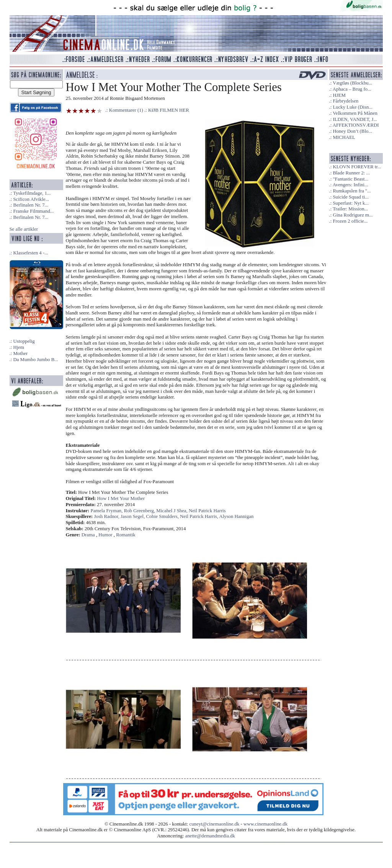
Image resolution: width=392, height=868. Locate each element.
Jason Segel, (133, 516)
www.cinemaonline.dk (265, 824)
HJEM (339, 95)
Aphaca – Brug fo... (352, 89)
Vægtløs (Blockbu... (352, 83)
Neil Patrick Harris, (199, 516)
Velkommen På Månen (355, 113)
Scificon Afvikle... (31, 199)
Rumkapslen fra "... (352, 191)
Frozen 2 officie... (350, 221)
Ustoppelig (24, 341)
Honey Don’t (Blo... (352, 131)
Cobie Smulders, (163, 516)
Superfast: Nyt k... (350, 203)
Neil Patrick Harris (207, 511)
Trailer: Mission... (350, 209)
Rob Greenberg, (140, 511)
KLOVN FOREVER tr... (357, 167)
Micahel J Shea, (172, 511)
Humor (105, 535)
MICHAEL (344, 137)
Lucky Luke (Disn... (352, 107)
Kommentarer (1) (126, 110)
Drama (88, 535)
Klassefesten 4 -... (30, 253)
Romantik (126, 535)
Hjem (18, 347)
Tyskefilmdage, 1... (32, 193)
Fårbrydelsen (345, 101)
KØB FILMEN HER (169, 110)
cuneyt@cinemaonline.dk (215, 824)
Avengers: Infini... (350, 185)
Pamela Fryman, (107, 511)
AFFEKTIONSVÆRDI (356, 125)
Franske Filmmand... (33, 211)
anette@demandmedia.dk (210, 836)
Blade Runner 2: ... (351, 173)
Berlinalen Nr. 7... (31, 205)
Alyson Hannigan (236, 516)
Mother (20, 353)
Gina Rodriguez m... (353, 215)
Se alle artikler (24, 229)
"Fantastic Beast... (350, 179)
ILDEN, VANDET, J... (355, 119)
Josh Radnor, (108, 516)
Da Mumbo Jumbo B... (35, 360)
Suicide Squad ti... (350, 197)
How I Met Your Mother (121, 498)
